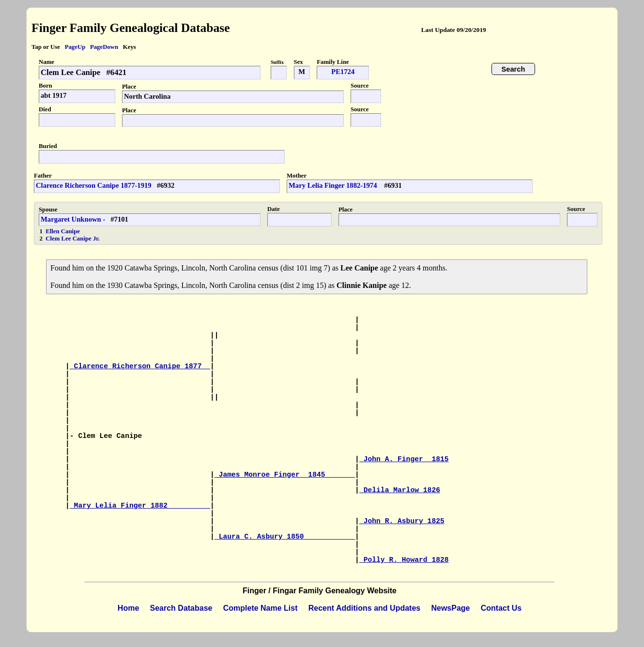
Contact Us (501, 608)
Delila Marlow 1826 (400, 490)
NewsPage (450, 608)
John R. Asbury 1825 (402, 521)
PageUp (75, 47)
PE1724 (343, 72)
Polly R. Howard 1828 (404, 560)
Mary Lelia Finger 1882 (140, 506)
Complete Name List (261, 608)
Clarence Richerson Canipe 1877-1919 (94, 185)
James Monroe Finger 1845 (285, 475)
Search (514, 69)
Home (128, 608)
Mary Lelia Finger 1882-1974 (334, 185)
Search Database (181, 608)
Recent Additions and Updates (364, 608)
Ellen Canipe (63, 231)
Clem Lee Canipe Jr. (73, 239)
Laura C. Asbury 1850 (285, 537)
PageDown (104, 47)
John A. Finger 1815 (404, 459)
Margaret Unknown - (73, 219)
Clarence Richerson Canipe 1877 (140, 366)
